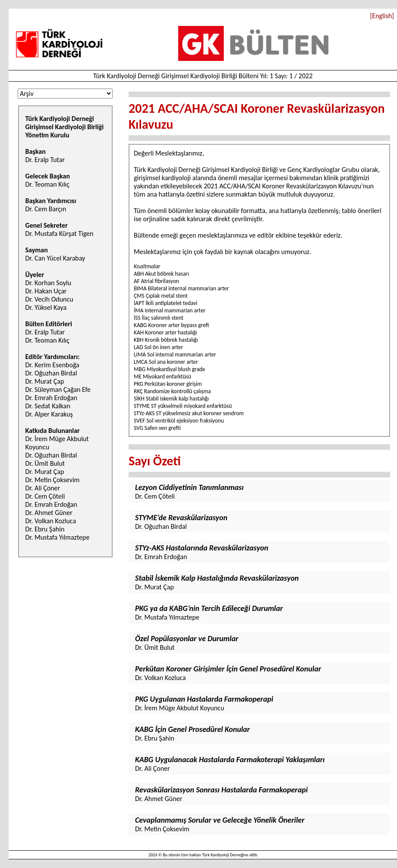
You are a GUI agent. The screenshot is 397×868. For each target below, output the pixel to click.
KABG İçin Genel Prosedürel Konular (192, 729)
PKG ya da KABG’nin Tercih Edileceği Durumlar (209, 608)
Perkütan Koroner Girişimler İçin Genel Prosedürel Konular (228, 669)
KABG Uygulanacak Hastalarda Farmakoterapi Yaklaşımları (230, 760)
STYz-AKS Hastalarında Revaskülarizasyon (202, 548)
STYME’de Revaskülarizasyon (181, 518)
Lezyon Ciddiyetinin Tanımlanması (189, 487)
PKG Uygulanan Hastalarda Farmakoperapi (204, 699)
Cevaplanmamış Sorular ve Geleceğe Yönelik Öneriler (220, 820)
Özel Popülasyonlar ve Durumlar (187, 639)
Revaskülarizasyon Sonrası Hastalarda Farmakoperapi (221, 790)
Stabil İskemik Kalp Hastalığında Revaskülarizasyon (217, 578)
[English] (382, 16)
